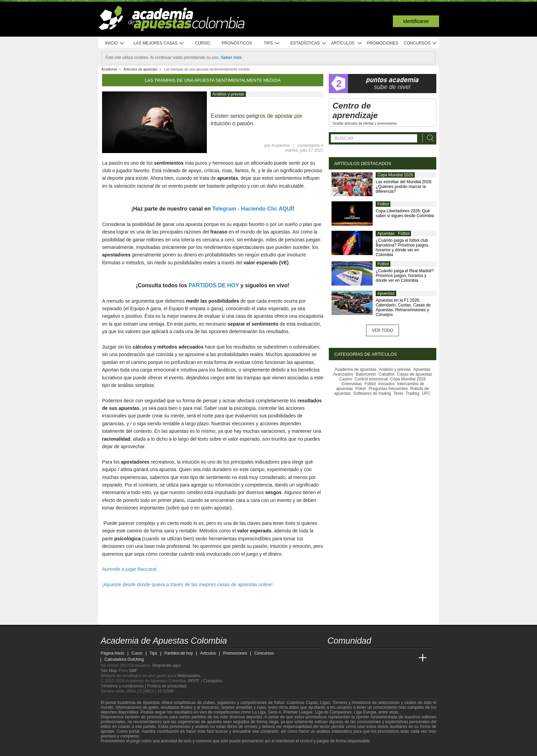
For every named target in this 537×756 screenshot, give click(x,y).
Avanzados (343, 374)
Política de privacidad (167, 686)
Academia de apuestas (355, 369)
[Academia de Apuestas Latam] (397, 658)
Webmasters (189, 676)
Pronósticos (237, 43)
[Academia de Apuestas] (384, 658)
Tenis (398, 393)
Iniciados (386, 384)
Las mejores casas (159, 43)
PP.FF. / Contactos (205, 681)
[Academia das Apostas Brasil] (359, 658)
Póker (361, 389)
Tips (272, 43)
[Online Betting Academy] (372, 658)
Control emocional (371, 379)
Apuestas (386, 234)
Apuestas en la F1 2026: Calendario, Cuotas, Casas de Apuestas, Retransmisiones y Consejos (403, 307)
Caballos (386, 374)
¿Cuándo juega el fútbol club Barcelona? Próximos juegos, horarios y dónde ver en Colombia (402, 248)
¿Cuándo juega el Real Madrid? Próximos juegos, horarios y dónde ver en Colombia (405, 276)
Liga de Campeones (333, 712)
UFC (426, 393)
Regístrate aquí (166, 666)
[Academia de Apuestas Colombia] (333, 658)
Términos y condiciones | (124, 686)
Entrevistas (352, 384)
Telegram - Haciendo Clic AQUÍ (252, 209)
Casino (346, 379)
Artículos (347, 43)
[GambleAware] (118, 750)
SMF (133, 671)
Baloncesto (366, 374)
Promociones (383, 43)
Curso (203, 43)
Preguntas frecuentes (388, 389)
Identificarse (416, 21)
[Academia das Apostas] (346, 658)
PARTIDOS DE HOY (214, 285)
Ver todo (383, 330)
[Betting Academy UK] (410, 658)
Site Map (109, 671)
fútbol (279, 703)
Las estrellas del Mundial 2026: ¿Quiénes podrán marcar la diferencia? (404, 187)
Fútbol (383, 204)
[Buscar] (428, 138)
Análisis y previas (228, 94)
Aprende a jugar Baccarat (129, 569)
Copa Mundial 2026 (395, 175)
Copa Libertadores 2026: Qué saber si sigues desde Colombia (405, 213)
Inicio (115, 43)
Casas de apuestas (415, 374)
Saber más (231, 58)
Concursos (421, 43)
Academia (280, 146)
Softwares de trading (372, 393)
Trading (412, 393)
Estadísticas (308, 43)
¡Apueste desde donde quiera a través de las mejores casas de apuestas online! (187, 584)
